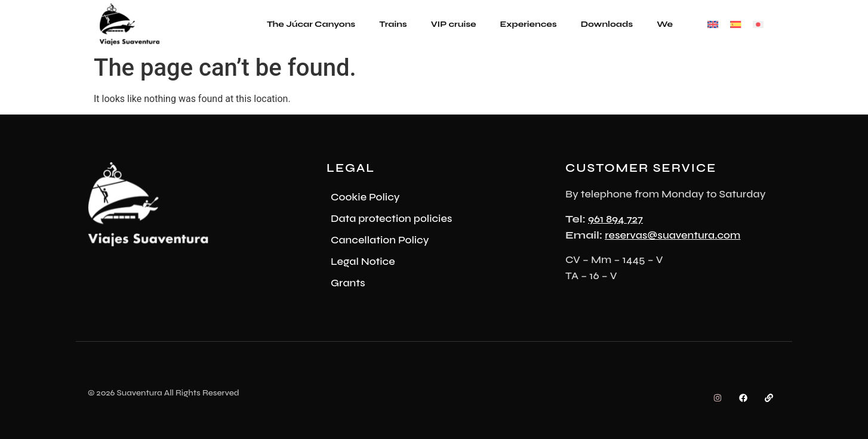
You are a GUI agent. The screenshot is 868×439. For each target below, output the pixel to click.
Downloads (607, 24)
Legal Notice (363, 261)
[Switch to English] (713, 25)
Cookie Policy (365, 197)
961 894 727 (615, 219)
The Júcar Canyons (311, 24)
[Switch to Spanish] (735, 25)
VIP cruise (454, 24)
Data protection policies (391, 218)
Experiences (529, 24)
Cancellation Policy (380, 240)
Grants (348, 283)
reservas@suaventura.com (672, 235)
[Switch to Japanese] (758, 25)
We (665, 24)
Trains (393, 24)
